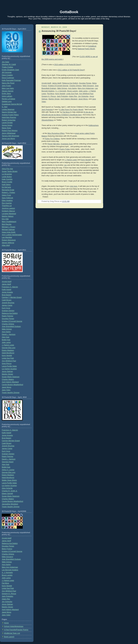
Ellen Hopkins (7, 200)
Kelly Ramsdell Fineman (11, 80)
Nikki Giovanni (7, 557)
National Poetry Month (86, 49)
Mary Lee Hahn (8, 88)
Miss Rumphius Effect (56, 133)
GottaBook (69, 12)
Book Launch (9, 637)
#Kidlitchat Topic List (12, 633)
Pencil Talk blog (54, 144)
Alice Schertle (7, 488)
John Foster (6, 86)
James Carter (7, 305)
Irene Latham (7, 96)
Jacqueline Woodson (10, 504)
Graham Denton (8, 311)
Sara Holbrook (7, 198)
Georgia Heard (8, 462)
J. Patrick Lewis (8, 345)
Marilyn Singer (7, 374)
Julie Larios (6, 342)
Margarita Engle (8, 190)
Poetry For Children (52, 139)
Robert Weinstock (9, 240)
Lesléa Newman (8, 109)
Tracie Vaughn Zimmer (11, 393)
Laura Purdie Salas (9, 366)
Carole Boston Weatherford (12, 385)
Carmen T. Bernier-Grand (12, 297)
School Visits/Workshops (14, 626)
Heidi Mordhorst (8, 353)
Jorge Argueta (7, 292)
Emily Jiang (6, 94)
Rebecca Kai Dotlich (10, 313)
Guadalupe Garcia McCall (12, 104)
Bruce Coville (7, 182)
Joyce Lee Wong (8, 139)
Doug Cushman (8, 78)
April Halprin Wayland (10, 382)
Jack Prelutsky (7, 596)
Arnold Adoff (7, 282)
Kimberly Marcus (8, 211)
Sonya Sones (7, 125)
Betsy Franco (7, 549)
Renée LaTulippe (9, 99)
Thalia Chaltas (7, 67)
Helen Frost (6, 195)
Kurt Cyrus (6, 308)
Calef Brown (7, 300)
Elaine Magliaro (8, 350)
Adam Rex (6, 599)
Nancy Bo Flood (8, 83)
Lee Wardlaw (7, 237)
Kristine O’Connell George (12, 551)
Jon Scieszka (7, 602)
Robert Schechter (9, 120)
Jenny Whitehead (9, 133)
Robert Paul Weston (10, 131)
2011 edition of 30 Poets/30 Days (71, 70)
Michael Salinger (8, 230)
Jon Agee (6, 62)
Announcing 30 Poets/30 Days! (59, 31)
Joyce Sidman (7, 371)
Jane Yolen (6, 390)
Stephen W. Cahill (9, 64)
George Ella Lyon (9, 348)
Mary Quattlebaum (9, 222)
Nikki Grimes (7, 329)
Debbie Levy (7, 102)
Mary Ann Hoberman (10, 567)
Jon (65, 165)
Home (6, 623)
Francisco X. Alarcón (10, 287)
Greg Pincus (7, 364)
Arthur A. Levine (8, 470)
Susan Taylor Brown (10, 171)
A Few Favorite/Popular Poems (16, 630)
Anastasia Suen (67, 144)
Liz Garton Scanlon (9, 369)
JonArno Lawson (8, 208)
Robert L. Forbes (8, 193)
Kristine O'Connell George (12, 321)
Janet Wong (6, 387)
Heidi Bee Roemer (9, 117)
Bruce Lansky (7, 575)
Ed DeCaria (6, 187)
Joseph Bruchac (8, 303)
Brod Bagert (6, 295)
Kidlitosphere (93, 125)
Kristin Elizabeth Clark (10, 70)
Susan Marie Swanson (11, 377)
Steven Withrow (8, 243)
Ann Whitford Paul (9, 361)
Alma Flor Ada (7, 169)
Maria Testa (6, 128)
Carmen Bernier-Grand (11, 441)
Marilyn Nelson (8, 216)
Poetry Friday (65, 149)
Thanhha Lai (7, 206)
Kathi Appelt (6, 290)
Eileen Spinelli (7, 494)
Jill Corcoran (7, 72)
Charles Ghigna (8, 324)
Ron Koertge (7, 203)
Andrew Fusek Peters (10, 115)
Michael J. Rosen (9, 227)
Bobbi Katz (6, 340)
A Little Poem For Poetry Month (71, 110)
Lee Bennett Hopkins (10, 570)
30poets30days (48, 120)
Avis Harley (6, 332)
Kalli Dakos (6, 185)
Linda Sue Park (8, 358)
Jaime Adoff (6, 284)
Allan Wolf (6, 245)
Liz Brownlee (7, 174)
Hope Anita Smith (9, 232)
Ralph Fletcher (8, 316)
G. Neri (5, 107)
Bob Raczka (7, 224)
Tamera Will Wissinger (11, 136)
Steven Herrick (8, 91)
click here (74, 186)
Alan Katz (6, 337)
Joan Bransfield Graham (11, 326)
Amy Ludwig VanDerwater (12, 235)
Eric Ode (5, 219)
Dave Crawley (7, 75)
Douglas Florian (8, 319)
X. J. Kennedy (7, 573)
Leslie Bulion (7, 177)
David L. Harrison (9, 334)
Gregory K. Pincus (9, 594)
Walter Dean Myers (9, 480)
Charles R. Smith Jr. (10, 491)
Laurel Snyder (7, 123)
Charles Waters (8, 379)
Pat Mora (5, 583)
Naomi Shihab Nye (9, 112)
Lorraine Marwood (9, 214)
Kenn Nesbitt (7, 356)
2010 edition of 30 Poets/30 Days (67, 65)
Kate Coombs (7, 179)
